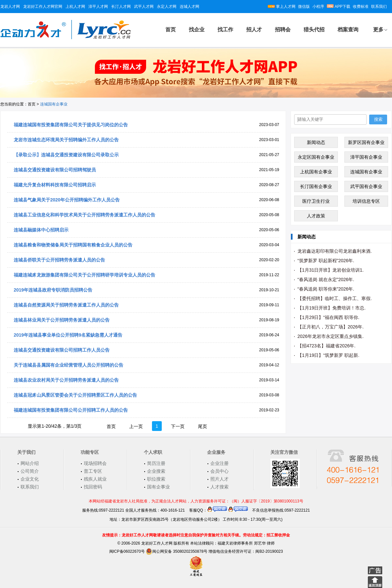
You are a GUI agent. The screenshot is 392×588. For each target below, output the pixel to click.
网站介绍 (30, 463)
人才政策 (316, 216)
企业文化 (30, 479)
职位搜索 (156, 479)
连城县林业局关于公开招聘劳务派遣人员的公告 (62, 320)
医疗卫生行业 (316, 201)
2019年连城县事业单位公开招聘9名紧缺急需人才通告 (68, 335)
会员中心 (219, 471)
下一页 (178, 426)
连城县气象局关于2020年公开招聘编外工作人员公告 (67, 200)
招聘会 (283, 30)
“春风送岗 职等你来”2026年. (326, 289)
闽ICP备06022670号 (127, 551)
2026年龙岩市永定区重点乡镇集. (331, 336)
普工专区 (93, 471)
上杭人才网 (75, 7)
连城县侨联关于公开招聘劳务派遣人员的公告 (59, 260)
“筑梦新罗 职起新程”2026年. (326, 261)
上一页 (136, 426)
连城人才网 (189, 7)
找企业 (197, 30)
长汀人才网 (121, 7)
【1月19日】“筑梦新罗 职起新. (328, 355)
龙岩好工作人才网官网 (43, 7)
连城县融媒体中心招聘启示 (41, 230)
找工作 (225, 30)
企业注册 (219, 463)
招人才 (254, 30)
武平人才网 (144, 7)
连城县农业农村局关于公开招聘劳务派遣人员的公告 (66, 380)
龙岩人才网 (10, 7)
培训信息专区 (366, 201)
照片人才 (219, 479)
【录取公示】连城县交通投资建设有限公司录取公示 (66, 155)
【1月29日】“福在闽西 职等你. (328, 317)
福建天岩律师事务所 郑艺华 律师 (246, 543)
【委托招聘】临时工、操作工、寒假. (335, 298)
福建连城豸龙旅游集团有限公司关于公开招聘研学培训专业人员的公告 (84, 275)
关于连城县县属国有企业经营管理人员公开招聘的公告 (68, 365)
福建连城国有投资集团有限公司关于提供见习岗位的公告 (71, 125)
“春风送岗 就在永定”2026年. (326, 279)
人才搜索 (219, 487)
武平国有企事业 (366, 186)
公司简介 (30, 471)
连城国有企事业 (366, 172)
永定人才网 (167, 7)
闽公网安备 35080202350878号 (177, 551)
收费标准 (361, 7)
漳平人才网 (98, 7)
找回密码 (93, 487)
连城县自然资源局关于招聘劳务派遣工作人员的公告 (66, 305)
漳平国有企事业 (366, 157)
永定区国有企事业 (316, 157)
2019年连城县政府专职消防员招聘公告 (53, 290)
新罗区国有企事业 (366, 142)
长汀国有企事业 (316, 186)
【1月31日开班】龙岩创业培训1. (331, 270)
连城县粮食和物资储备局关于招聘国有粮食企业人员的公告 (73, 245)
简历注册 (156, 463)
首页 (171, 30)
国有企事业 (158, 487)
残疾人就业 (95, 479)
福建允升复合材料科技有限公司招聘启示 (55, 185)
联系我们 (379, 7)
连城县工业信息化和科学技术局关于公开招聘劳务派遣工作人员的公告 (84, 215)
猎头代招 (314, 30)
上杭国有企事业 (316, 172)
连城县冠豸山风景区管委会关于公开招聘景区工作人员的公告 (75, 395)
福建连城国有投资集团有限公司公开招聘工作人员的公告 (71, 410)
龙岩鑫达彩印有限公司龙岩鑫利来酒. (335, 251)
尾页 (203, 426)
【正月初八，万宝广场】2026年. (331, 327)
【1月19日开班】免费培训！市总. (332, 308)
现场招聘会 (95, 463)
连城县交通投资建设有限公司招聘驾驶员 (55, 170)
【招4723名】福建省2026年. (326, 346)
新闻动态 (316, 142)
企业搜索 (156, 471)
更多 (378, 30)
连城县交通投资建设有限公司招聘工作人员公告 (62, 350)
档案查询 (348, 30)
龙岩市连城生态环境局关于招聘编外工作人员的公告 (66, 140)
